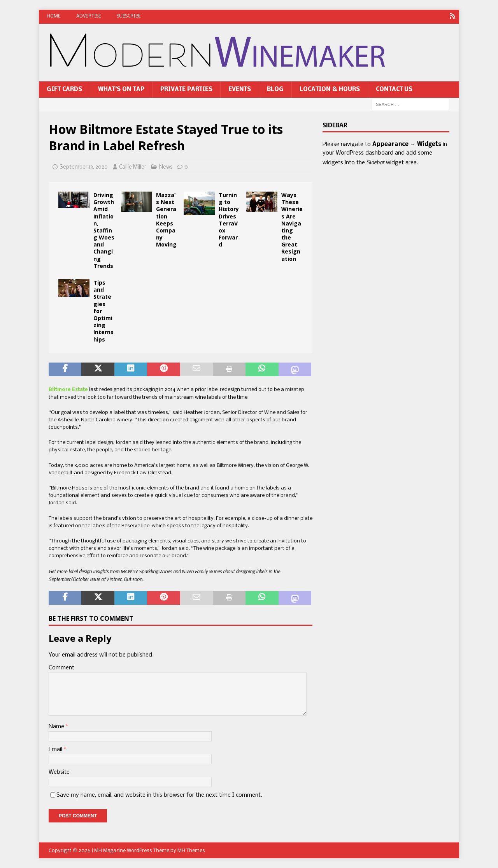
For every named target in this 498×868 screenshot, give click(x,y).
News (166, 167)
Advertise (89, 16)
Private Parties (186, 89)
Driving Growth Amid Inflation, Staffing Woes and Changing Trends (104, 230)
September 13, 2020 (84, 167)
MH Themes (191, 850)
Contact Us (394, 89)
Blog (275, 89)
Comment (61, 667)
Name (57, 727)
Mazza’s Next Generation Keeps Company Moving (166, 219)
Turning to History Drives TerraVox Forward (229, 219)
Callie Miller (133, 167)
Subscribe (129, 16)
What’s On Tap (121, 89)
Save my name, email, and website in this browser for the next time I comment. (159, 795)
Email (56, 749)
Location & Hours (330, 89)
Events (240, 89)
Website (59, 772)
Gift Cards (64, 89)
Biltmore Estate (68, 390)
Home (54, 16)
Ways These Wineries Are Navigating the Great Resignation (292, 226)
